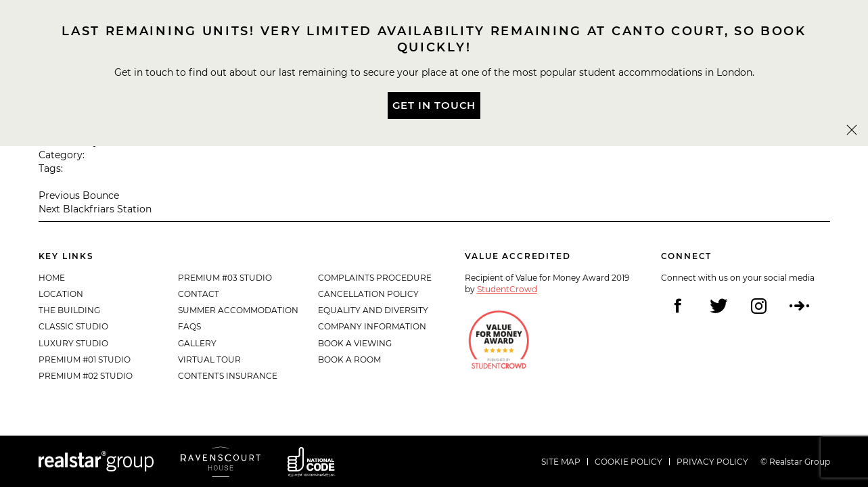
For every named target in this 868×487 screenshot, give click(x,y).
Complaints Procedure (375, 278)
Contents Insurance (228, 376)
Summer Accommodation (238, 310)
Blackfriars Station (107, 209)
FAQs (189, 326)
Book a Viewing (355, 343)
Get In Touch (434, 105)
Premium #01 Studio (85, 360)
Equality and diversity (373, 310)
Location (61, 294)
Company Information (372, 326)
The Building (69, 310)
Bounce (101, 195)
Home (52, 278)
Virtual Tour (209, 360)
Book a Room (349, 360)
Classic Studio (73, 326)
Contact (199, 294)
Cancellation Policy (368, 294)
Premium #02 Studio (86, 376)
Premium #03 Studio (225, 278)
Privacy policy (712, 462)
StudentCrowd (507, 289)
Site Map (561, 462)
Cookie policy (629, 462)
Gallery (197, 343)
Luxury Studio (73, 343)
